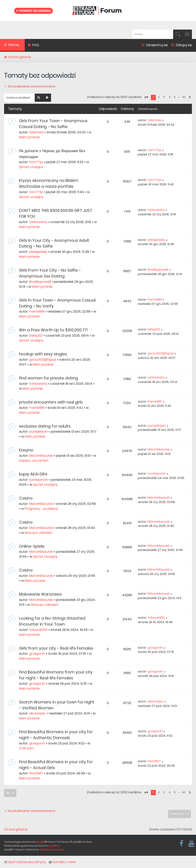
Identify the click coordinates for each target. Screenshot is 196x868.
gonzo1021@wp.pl (43, 360)
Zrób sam (26, 748)
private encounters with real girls (51, 402)
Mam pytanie (29, 137)
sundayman (39, 480)
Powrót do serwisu (33, 11)
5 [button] (175, 97)
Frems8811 (37, 311)
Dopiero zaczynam (34, 461)
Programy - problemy (41, 509)
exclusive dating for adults (45, 426)
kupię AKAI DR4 (33, 474)
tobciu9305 (38, 630)
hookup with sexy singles (43, 354)
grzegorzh (37, 654)
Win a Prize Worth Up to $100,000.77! (53, 330)
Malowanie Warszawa (40, 594)
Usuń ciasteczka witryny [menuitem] (25, 862)
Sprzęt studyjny (31, 167)
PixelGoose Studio (52, 850)
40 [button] (184, 97)
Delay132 (36, 336)
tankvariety (38, 222)
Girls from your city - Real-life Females (56, 648)
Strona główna (16, 829)
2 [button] (159, 97)
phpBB (40, 842)
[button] (146, 97)
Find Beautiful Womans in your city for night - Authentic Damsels (56, 735)
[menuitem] (33, 45)
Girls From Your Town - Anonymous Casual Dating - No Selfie (53, 124)
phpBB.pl (54, 846)
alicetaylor (37, 713)
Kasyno (26, 450)
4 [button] (170, 97)
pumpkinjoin (38, 432)
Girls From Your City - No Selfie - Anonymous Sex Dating (50, 273)
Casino (26, 498)
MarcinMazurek (41, 456)
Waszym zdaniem (39, 533)
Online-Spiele (32, 546)
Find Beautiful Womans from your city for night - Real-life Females (56, 675)
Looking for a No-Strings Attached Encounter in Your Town (52, 621)
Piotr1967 (36, 773)
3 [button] (164, 97)
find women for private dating (48, 378)
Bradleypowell (40, 282)
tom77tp (36, 162)
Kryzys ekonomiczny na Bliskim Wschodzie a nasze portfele (49, 184)
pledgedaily (38, 252)
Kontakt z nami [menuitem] (62, 862)
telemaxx (36, 132)
